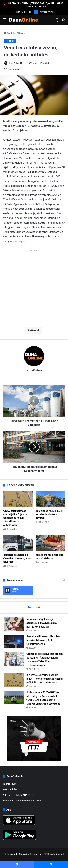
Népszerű (34, 607)
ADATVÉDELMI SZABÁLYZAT (19, 795)
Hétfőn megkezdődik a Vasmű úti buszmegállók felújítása (17, 558)
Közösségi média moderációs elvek (22, 801)
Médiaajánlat (10, 789)
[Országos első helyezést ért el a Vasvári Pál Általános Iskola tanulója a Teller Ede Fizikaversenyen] (14, 659)
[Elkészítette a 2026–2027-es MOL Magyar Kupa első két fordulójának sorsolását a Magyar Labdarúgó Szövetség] (14, 697)
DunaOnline (14, 63)
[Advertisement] (34, 287)
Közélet (22, 33)
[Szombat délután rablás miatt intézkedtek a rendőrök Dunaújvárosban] (14, 641)
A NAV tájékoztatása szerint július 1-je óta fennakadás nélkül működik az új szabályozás (15, 518)
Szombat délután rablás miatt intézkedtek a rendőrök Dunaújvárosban (43, 640)
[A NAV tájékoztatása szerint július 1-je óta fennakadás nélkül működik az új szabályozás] (18, 499)
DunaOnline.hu (55, 854)
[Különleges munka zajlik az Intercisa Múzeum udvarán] (50, 499)
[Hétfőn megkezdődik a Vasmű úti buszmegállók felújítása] (18, 543)
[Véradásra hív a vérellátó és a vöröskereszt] (50, 543)
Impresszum (10, 784)
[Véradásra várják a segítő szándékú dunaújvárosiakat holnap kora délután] (14, 624)
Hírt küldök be (22, 12)
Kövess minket (45, 12)
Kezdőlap (10, 33)
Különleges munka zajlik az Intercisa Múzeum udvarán (49, 514)
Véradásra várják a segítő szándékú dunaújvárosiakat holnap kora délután (42, 623)
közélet (34, 330)
